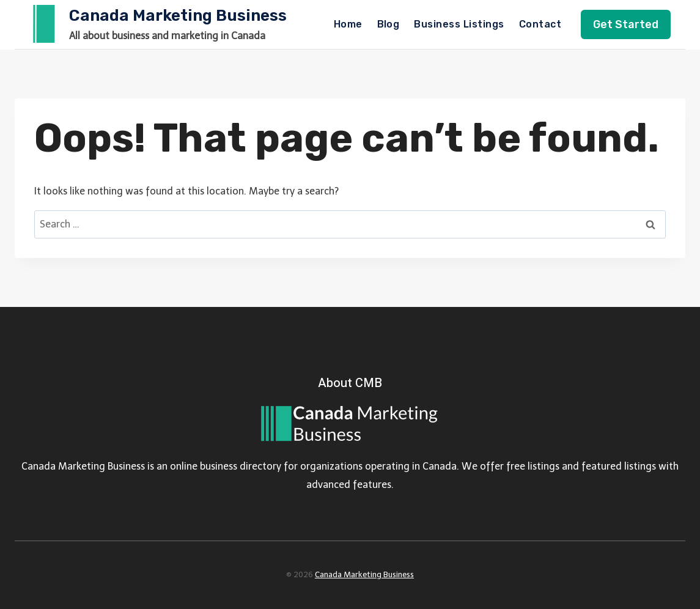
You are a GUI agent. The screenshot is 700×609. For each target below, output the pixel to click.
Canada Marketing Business (364, 574)
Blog (389, 24)
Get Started (626, 24)
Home (348, 24)
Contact (540, 24)
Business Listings (459, 24)
